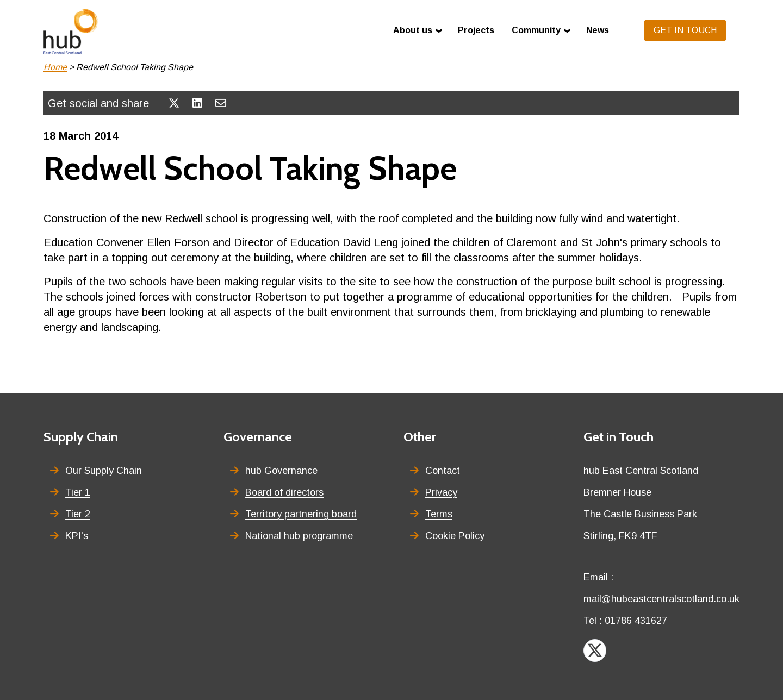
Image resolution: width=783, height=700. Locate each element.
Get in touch (685, 30)
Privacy (441, 492)
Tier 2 (78, 514)
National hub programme (299, 536)
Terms (439, 514)
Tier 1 (78, 492)
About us (413, 30)
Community (536, 30)
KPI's (77, 536)
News (598, 30)
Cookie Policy (455, 536)
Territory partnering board (301, 514)
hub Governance (281, 471)
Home (55, 67)
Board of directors (284, 492)
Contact (443, 471)
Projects (476, 30)
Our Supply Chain (104, 471)
